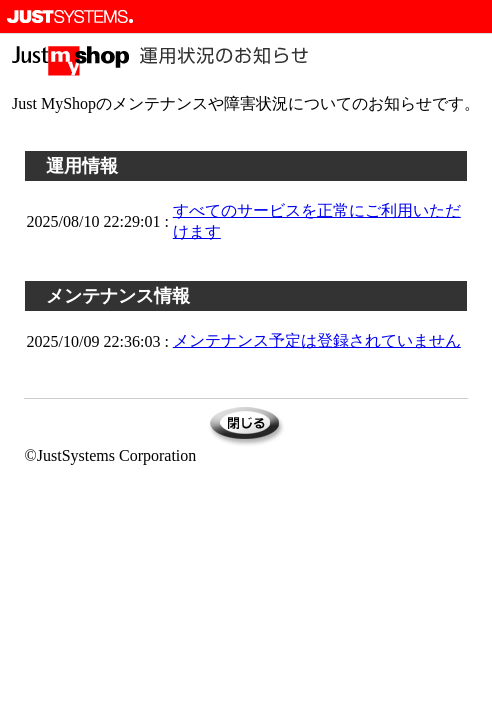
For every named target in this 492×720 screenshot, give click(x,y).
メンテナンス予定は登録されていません (317, 340)
